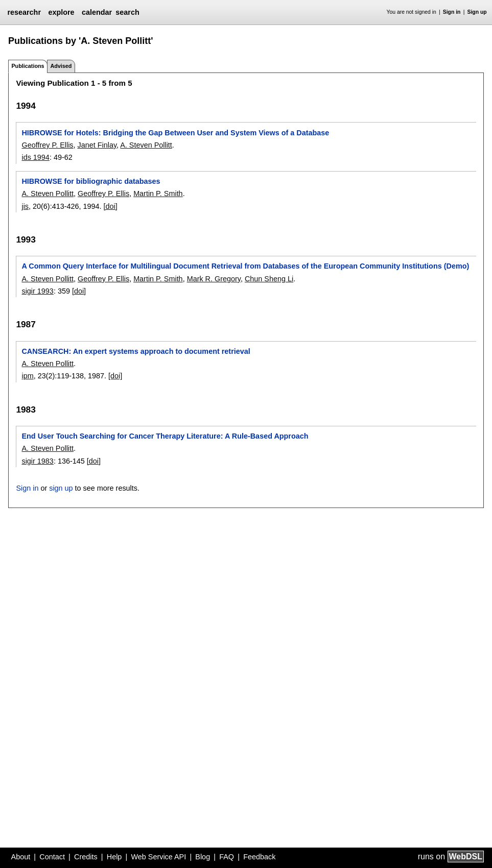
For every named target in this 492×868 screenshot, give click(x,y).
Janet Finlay (97, 145)
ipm (27, 376)
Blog (203, 857)
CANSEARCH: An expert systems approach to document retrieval (136, 351)
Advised (61, 66)
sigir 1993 (37, 291)
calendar (97, 12)
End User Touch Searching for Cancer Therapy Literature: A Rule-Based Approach (165, 436)
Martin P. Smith (158, 194)
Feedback (259, 857)
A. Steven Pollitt (146, 145)
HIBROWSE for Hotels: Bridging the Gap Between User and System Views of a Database (175, 133)
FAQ (227, 857)
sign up (61, 488)
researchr (24, 12)
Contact (52, 857)
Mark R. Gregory (214, 279)
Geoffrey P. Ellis (47, 145)
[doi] (111, 206)
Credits (86, 857)
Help (114, 857)
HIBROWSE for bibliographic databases (91, 181)
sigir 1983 (37, 461)
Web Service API (158, 857)
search (127, 12)
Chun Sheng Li (269, 279)
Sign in (452, 12)
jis (25, 206)
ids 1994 (35, 157)
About (21, 857)
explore (61, 12)
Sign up (477, 12)
